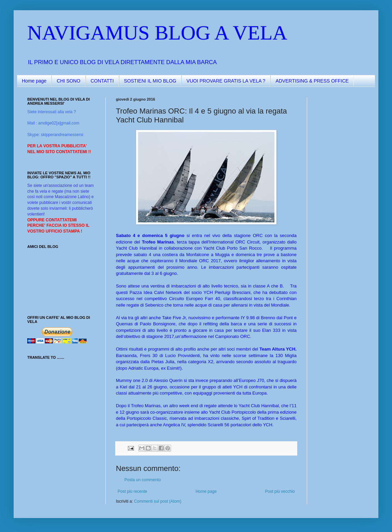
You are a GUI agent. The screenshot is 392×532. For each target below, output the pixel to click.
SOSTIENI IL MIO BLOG (150, 81)
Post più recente (132, 491)
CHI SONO (68, 81)
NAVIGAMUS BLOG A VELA (157, 33)
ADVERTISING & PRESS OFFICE (312, 81)
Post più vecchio (280, 491)
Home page (34, 81)
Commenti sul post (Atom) (158, 501)
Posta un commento (143, 480)
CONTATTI (102, 81)
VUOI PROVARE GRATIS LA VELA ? (226, 81)
